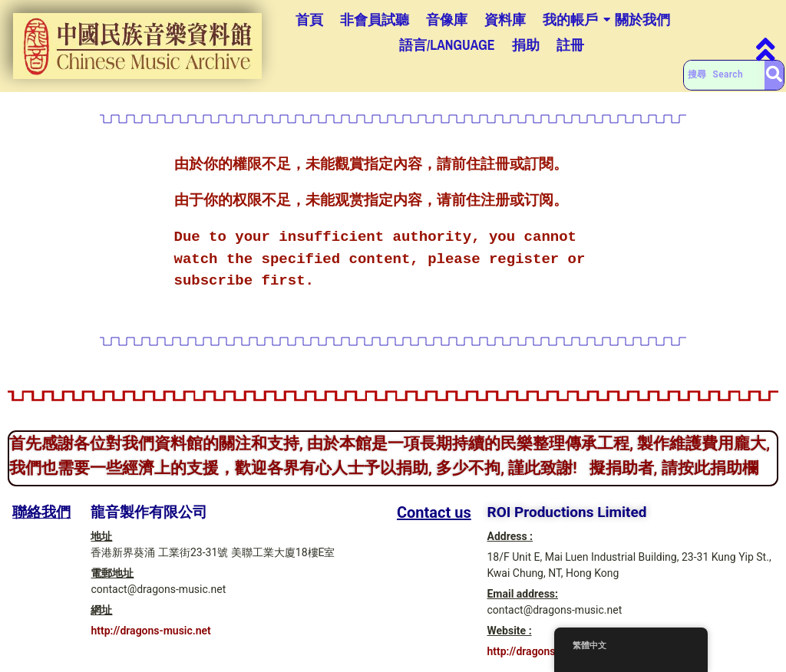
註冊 (570, 45)
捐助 (526, 45)
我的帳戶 (570, 20)
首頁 (309, 20)
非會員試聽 (375, 20)
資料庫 (505, 20)
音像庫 (447, 20)
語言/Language (447, 45)
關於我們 (642, 20)
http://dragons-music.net (150, 631)
